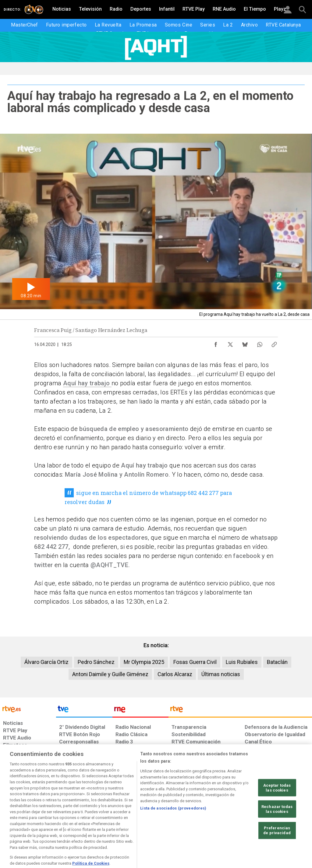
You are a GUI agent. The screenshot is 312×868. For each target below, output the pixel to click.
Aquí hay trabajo (87, 383)
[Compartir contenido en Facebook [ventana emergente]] (216, 343)
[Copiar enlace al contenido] (274, 343)
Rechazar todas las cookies (277, 829)
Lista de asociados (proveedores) (173, 828)
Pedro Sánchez (96, 662)
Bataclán (277, 662)
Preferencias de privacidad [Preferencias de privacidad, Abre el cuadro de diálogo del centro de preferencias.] (277, 850)
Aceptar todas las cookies (277, 807)
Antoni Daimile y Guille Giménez (110, 674)
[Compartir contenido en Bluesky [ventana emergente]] (245, 343)
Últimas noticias (221, 674)
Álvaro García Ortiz (46, 662)
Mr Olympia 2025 (144, 662)
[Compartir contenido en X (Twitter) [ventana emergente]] (230, 343)
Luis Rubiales (242, 662)
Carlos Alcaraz (175, 674)
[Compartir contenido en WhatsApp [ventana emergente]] (260, 343)
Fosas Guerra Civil (195, 662)
